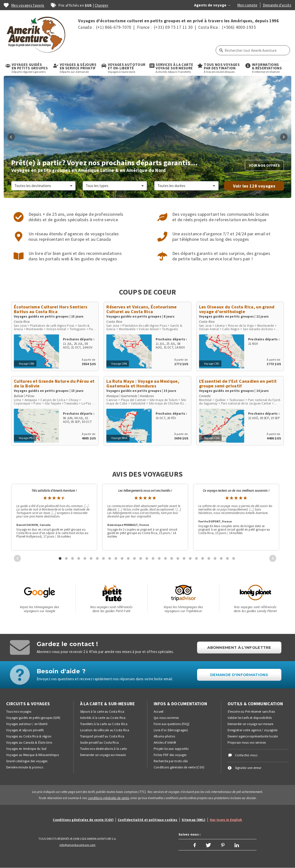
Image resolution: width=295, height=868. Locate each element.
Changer (102, 5)
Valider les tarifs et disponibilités (250, 718)
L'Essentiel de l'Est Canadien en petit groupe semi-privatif (238, 383)
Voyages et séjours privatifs (25, 730)
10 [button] (116, 558)
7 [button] (97, 558)
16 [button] (153, 558)
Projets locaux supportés (171, 749)
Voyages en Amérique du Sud (26, 749)
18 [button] (166, 558)
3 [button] (73, 558)
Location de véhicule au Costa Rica (105, 730)
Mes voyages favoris (28, 5)
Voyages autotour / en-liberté (27, 724)
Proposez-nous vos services (247, 743)
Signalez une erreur (248, 768)
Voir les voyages (254, 186)
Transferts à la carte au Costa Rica (104, 724)
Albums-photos (164, 736)
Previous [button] (11, 137)
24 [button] (203, 558)
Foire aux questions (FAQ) (172, 724)
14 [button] (141, 558)
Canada (205, 396)
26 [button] (215, 558)
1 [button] (60, 558)
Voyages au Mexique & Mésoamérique (32, 755)
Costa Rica (22, 322)
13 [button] (135, 558)
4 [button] (79, 558)
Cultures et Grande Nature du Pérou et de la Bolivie (54, 383)
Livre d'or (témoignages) (171, 730)
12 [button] (128, 558)
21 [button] (184, 558)
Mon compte (247, 5)
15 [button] (147, 558)
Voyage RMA (119, 438)
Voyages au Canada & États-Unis (29, 743)
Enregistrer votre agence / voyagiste (253, 730)
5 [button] (85, 558)
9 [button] (110, 558)
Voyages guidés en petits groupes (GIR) (33, 718)
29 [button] (234, 558)
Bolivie (19, 396)
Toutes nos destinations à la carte (103, 749)
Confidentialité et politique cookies (148, 820)
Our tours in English (226, 820)
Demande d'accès (277, 5)
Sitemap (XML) (194, 820)
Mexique (112, 396)
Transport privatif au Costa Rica (102, 736)
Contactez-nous (246, 755)
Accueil (159, 712)
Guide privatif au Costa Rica (100, 743)
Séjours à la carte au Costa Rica (102, 712)
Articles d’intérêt (165, 743)
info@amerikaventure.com (78, 845)
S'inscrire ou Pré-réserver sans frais (251, 712)
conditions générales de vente (108, 798)
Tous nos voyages (19, 712)
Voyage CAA (212, 438)
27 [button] (221, 558)
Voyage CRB (119, 364)
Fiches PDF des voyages (170, 755)
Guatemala (129, 396)
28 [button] (228, 558)
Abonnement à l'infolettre (239, 647)
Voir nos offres (264, 165)
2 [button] (66, 558)
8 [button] (104, 558)
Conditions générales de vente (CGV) (179, 767)
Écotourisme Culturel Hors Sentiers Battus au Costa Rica (51, 309)
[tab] (58, 558)
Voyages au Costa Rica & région (29, 736)
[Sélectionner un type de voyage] (115, 186)
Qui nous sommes (166, 718)
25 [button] (209, 558)
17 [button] (159, 558)
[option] (147, 137)
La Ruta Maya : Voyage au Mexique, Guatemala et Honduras (143, 383)
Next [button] (284, 137)
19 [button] (172, 558)
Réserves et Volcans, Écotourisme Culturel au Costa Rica (142, 309)
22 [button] (190, 558)
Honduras (147, 396)
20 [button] (178, 558)
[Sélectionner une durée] (186, 186)
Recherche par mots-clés (171, 761)
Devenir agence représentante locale (253, 736)
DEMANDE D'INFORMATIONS (239, 675)
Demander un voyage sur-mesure (103, 755)
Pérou (30, 396)
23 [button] (197, 558)
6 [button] (91, 558)
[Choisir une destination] (43, 186)
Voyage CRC (212, 364)
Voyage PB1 (27, 438)
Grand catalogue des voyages (27, 761)
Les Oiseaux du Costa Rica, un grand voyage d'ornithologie (237, 309)
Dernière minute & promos (25, 767)
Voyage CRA (27, 364)
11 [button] (122, 558)
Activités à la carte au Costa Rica (103, 718)
